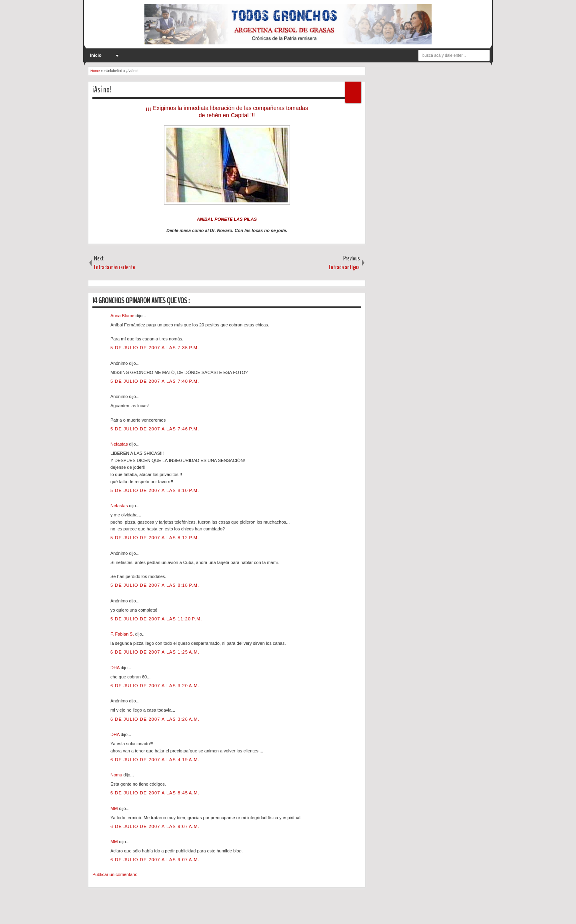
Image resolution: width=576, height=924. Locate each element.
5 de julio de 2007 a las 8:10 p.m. (155, 490)
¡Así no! (102, 90)
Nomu (117, 775)
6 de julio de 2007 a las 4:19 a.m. (155, 760)
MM (115, 808)
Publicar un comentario (115, 874)
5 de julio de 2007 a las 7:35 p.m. (155, 348)
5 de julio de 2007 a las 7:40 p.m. (155, 381)
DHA (116, 668)
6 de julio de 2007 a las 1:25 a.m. (155, 652)
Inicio (96, 55)
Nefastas (120, 444)
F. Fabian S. (123, 634)
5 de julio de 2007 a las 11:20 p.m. (156, 619)
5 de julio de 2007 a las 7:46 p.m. (155, 429)
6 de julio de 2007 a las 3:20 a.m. (155, 686)
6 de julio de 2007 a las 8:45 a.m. (155, 793)
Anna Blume (123, 316)
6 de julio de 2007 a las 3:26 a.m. (155, 719)
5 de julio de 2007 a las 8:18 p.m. (155, 585)
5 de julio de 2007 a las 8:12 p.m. (155, 538)
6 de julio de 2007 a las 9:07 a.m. (155, 826)
